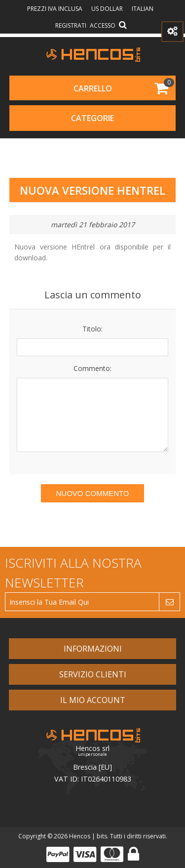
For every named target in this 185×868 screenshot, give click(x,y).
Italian (143, 9)
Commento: (92, 368)
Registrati (71, 25)
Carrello (93, 88)
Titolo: (92, 329)
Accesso (103, 25)
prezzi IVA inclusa (55, 9)
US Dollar (108, 9)
